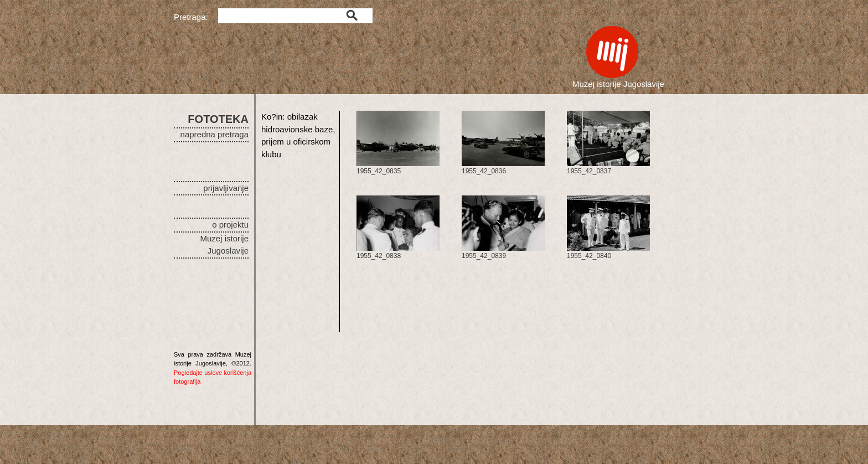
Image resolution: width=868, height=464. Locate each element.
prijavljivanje (226, 188)
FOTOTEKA (218, 119)
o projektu (230, 225)
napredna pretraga (215, 134)
